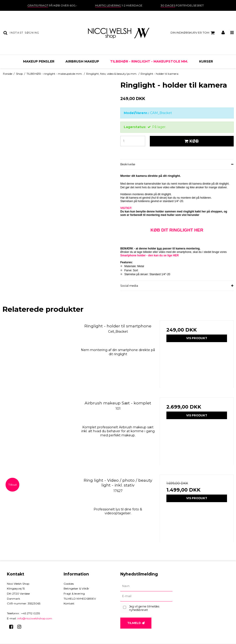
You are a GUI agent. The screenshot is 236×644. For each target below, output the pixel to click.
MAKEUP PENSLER (39, 61)
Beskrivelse (128, 164)
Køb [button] (191, 141)
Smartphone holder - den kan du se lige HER (149, 255)
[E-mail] (146, 596)
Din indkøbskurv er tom (193, 33)
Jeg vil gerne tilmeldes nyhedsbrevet (144, 608)
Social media (129, 286)
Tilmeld (134, 623)
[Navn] (146, 586)
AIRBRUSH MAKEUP (82, 61)
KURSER (206, 61)
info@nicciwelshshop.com (35, 618)
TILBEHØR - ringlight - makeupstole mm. (149, 61)
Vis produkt (197, 338)
